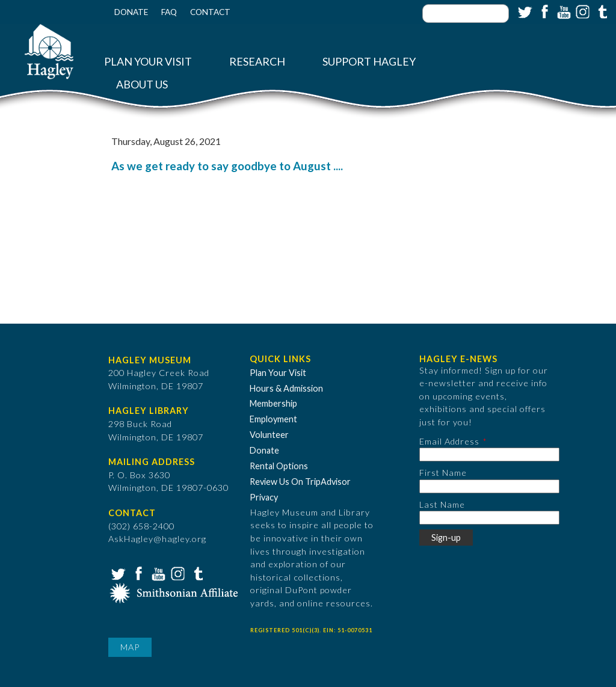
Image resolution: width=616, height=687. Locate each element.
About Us (142, 85)
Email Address (449, 441)
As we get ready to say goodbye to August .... (227, 166)
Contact (210, 12)
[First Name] (489, 486)
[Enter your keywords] (466, 14)
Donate (131, 12)
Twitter (524, 11)
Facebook (543, 11)
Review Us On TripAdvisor (300, 482)
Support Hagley (369, 62)
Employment (273, 419)
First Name (443, 473)
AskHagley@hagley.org (157, 539)
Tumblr (601, 11)
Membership (273, 403)
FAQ (169, 12)
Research (257, 62)
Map (130, 647)
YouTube (562, 11)
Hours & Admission (286, 388)
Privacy (264, 497)
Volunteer (269, 435)
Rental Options (279, 466)
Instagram (582, 11)
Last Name (442, 504)
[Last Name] (489, 518)
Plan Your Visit (148, 62)
